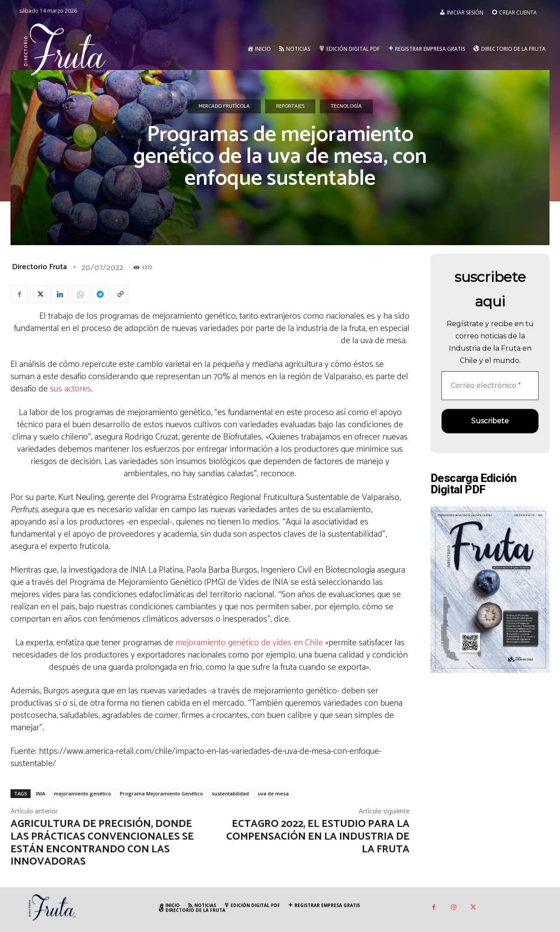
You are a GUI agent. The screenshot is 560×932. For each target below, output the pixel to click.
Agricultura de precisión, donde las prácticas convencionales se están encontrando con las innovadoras (102, 843)
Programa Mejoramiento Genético (161, 793)
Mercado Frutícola (224, 106)
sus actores (70, 389)
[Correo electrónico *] (490, 386)
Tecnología (346, 106)
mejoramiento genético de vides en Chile (249, 643)
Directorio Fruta (39, 267)
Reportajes (290, 106)
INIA (40, 793)
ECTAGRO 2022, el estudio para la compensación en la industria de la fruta (318, 837)
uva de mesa (273, 793)
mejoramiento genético (82, 793)
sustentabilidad (230, 793)
